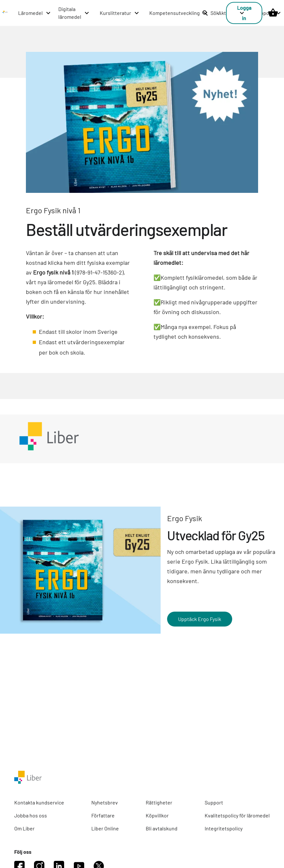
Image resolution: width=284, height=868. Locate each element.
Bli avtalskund (162, 828)
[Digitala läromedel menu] (74, 13)
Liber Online (105, 828)
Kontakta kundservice (39, 802)
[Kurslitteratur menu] (120, 13)
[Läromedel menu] (35, 13)
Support (214, 802)
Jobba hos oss (31, 815)
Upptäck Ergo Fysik (200, 619)
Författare (103, 815)
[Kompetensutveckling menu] (179, 13)
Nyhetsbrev (105, 802)
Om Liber (24, 828)
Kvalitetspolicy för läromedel (237, 815)
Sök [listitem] (210, 13)
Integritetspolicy (224, 828)
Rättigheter (159, 802)
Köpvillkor (157, 815)
